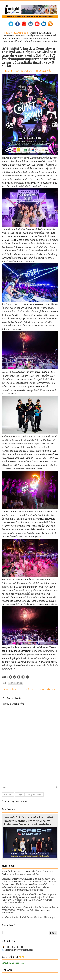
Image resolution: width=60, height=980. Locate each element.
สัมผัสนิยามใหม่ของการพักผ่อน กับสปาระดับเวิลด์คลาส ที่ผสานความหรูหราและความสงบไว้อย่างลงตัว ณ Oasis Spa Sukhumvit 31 (30, 910)
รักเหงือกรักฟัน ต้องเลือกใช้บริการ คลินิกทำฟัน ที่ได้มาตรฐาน (29, 917)
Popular (8, 794)
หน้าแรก (30, 689)
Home (6, 33)
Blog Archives (34, 794)
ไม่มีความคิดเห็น (44, 71)
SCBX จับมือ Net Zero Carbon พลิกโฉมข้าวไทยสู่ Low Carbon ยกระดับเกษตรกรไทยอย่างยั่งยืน (27, 873)
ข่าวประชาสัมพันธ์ (19, 33)
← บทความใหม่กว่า (10, 689)
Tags (20, 794)
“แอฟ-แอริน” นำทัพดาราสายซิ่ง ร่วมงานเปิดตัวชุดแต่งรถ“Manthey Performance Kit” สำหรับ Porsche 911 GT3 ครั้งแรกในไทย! (29, 821)
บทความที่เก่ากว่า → (49, 689)
